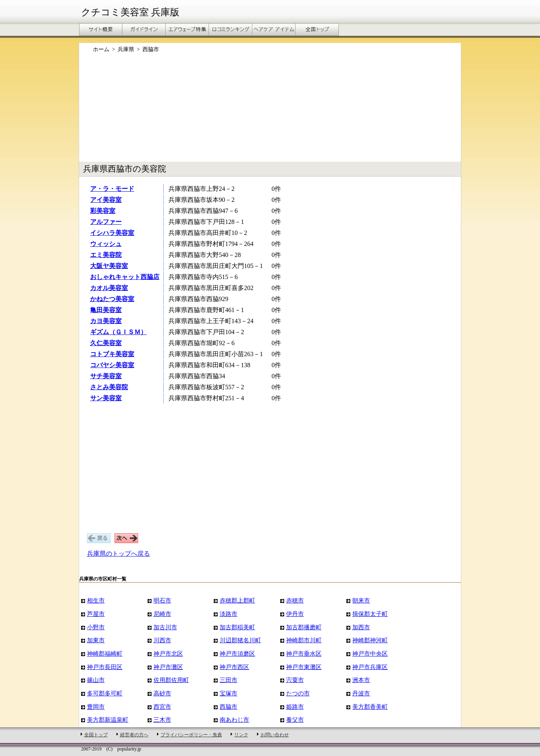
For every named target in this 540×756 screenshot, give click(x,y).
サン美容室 (106, 398)
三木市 (162, 720)
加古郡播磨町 (304, 627)
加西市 (361, 627)
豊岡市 (96, 707)
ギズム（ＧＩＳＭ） (118, 332)
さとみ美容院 (109, 387)
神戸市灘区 (168, 667)
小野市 (96, 627)
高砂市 (162, 693)
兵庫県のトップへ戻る (118, 554)
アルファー (106, 222)
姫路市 (295, 707)
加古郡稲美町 (237, 627)
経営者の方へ (134, 735)
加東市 (96, 640)
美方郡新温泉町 (108, 720)
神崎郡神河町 (370, 640)
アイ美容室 (106, 200)
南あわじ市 (234, 720)
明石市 (162, 600)
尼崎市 (162, 614)
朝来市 (361, 600)
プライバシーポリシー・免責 (191, 735)
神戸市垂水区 (304, 653)
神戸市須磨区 (237, 653)
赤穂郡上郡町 (237, 600)
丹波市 (361, 693)
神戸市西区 (234, 667)
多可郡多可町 (105, 693)
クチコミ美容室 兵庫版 (130, 12)
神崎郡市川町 (304, 640)
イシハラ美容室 (112, 233)
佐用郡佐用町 (171, 680)
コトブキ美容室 (112, 354)
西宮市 (162, 707)
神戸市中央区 (370, 653)
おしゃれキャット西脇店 (125, 277)
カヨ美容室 (106, 321)
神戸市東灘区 (304, 667)
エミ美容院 (106, 255)
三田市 (228, 680)
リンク (241, 735)
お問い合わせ (275, 735)
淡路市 (228, 614)
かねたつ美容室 (112, 299)
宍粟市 (295, 680)
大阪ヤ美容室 (109, 266)
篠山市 (96, 680)
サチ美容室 (106, 376)
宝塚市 (228, 693)
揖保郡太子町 (370, 614)
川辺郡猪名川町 (240, 640)
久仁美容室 (106, 343)
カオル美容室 (109, 288)
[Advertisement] (270, 111)
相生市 (96, 600)
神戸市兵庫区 (370, 667)
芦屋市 (96, 614)
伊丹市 (295, 614)
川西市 (162, 640)
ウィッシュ (106, 244)
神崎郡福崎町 (105, 653)
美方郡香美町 (370, 707)
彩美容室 (103, 211)
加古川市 (165, 627)
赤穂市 (295, 600)
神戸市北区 (168, 653)
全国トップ (96, 735)
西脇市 (228, 707)
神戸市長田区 (105, 667)
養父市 (295, 720)
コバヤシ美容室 (112, 365)
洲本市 (361, 680)
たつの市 (298, 693)
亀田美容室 (106, 310)
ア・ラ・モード (112, 189)
